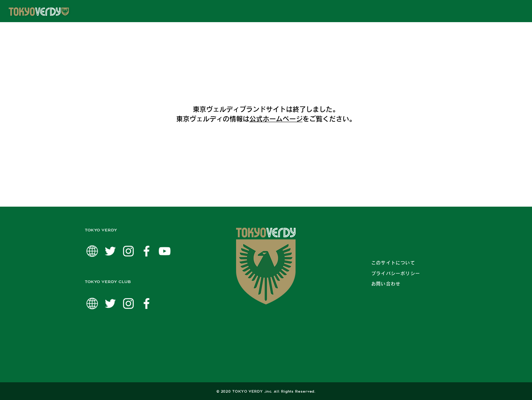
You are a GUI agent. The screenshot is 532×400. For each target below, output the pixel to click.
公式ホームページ (276, 119)
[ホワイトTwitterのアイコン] (110, 251)
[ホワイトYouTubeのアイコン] (165, 251)
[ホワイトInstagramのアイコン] (128, 251)
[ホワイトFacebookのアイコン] (146, 251)
